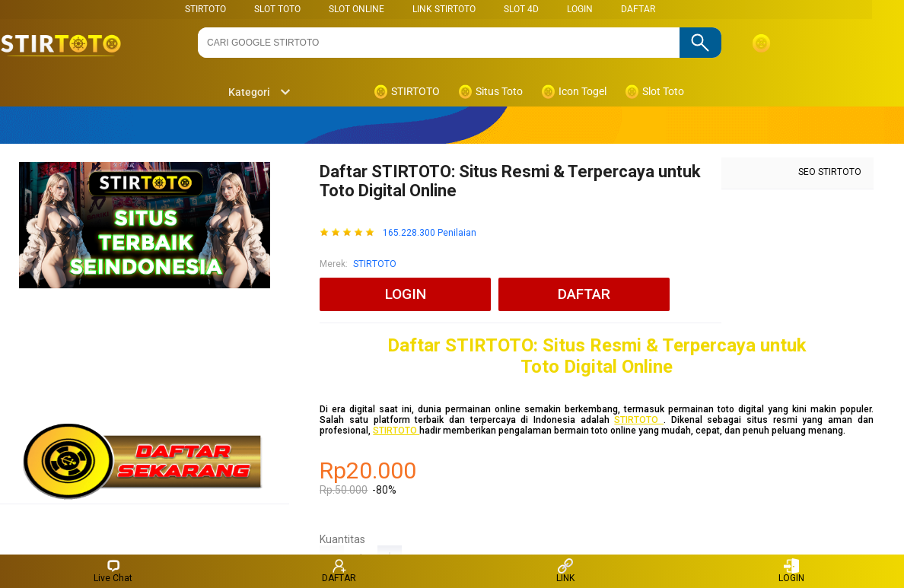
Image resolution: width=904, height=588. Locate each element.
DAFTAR (638, 9)
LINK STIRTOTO (444, 9)
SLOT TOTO (277, 9)
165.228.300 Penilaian (430, 233)
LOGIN (580, 9)
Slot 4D (521, 9)
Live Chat (113, 571)
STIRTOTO (205, 9)
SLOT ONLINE (357, 9)
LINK (565, 571)
